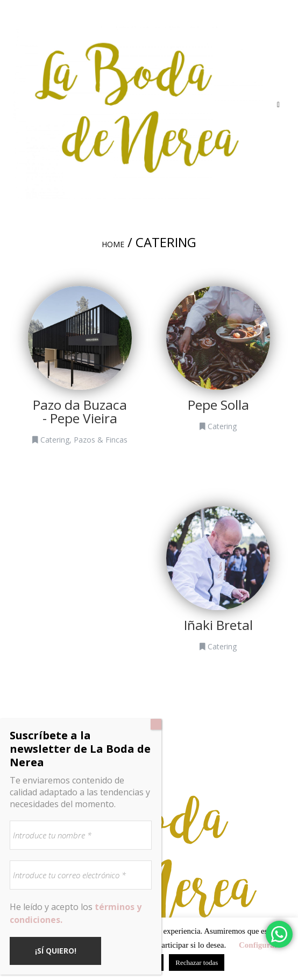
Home (113, 244)
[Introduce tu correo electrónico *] (81, 875)
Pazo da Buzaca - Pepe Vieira (80, 411)
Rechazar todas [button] (197, 962)
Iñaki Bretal (218, 625)
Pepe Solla (218, 405)
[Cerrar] (156, 724)
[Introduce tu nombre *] (81, 835)
